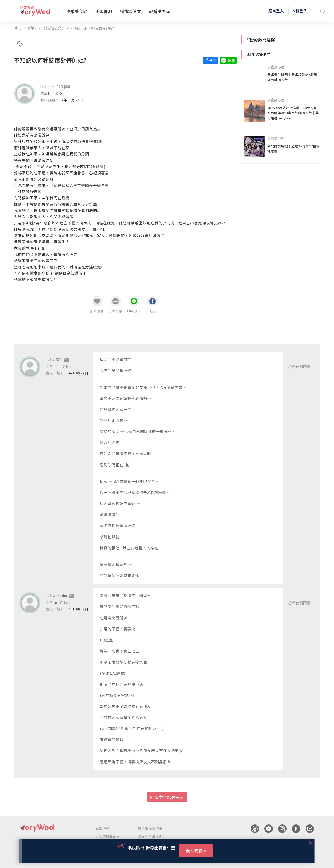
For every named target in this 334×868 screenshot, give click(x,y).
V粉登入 (300, 11)
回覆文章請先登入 (167, 797)
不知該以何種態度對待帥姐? (93, 28)
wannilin (60, 595)
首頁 (17, 28)
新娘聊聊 (103, 11)
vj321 (58, 359)
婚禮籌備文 (130, 11)
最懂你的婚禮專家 (152, 836)
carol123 (55, 86)
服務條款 (102, 828)
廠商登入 (276, 11)
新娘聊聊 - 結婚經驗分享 (46, 28)
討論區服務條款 (108, 836)
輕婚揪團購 (159, 11)
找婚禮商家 (77, 11)
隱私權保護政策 (150, 828)
